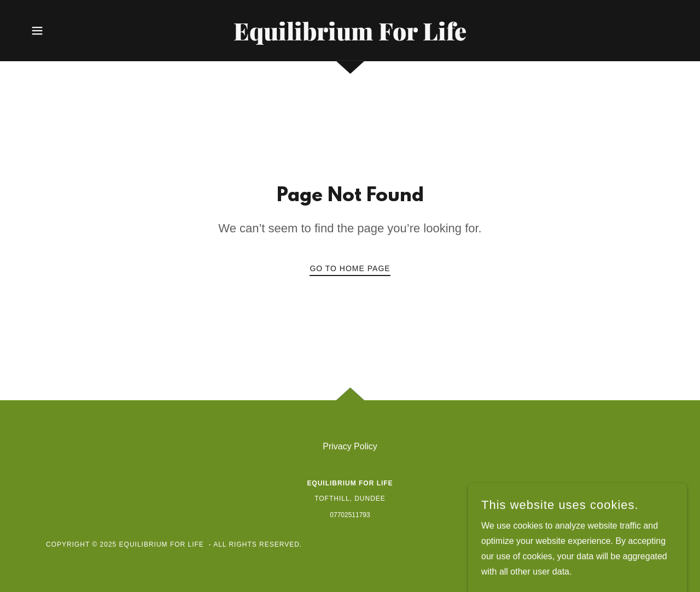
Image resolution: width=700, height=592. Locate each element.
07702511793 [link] (350, 515)
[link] (350, 37)
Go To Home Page (350, 268)
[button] (37, 31)
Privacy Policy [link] (350, 446)
